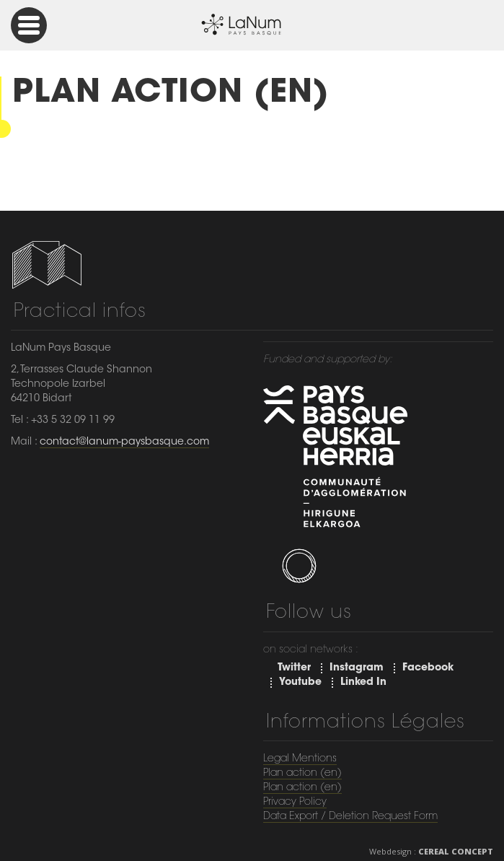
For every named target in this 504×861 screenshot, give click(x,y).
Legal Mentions (300, 759)
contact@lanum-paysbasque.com (124, 442)
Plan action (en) (302, 774)
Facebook (428, 668)
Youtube (300, 683)
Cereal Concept (456, 851)
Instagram (357, 668)
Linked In (363, 683)
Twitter (294, 668)
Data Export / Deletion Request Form (350, 817)
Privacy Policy (295, 803)
